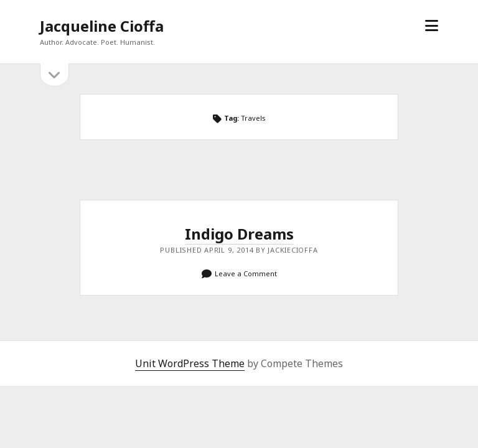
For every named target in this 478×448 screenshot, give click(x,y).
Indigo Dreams (239, 234)
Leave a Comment (246, 273)
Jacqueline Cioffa (102, 26)
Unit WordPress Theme (190, 363)
